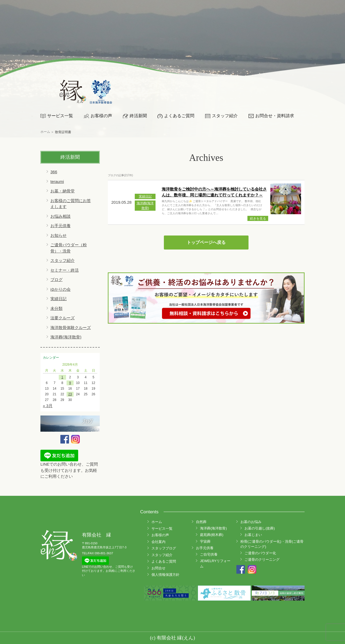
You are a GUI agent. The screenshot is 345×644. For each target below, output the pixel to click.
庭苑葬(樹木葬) (212, 535)
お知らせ (58, 235)
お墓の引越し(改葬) (260, 528)
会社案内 (158, 542)
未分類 (56, 308)
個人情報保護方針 (165, 575)
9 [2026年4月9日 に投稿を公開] (70, 383)
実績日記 (58, 299)
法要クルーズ (63, 318)
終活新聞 (138, 116)
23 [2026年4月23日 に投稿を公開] (70, 394)
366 (54, 172)
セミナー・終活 (65, 270)
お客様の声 (101, 116)
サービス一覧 (60, 116)
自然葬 (201, 522)
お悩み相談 (61, 216)
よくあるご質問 (179, 116)
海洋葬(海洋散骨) (66, 337)
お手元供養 (61, 226)
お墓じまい (253, 535)
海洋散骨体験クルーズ (71, 328)
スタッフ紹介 (225, 116)
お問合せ (158, 568)
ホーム (157, 522)
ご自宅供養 (209, 554)
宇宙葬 (205, 541)
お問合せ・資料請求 (275, 116)
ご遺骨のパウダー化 (260, 553)
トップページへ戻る (206, 242)
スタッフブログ (164, 548)
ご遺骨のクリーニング (262, 560)
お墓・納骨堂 (63, 191)
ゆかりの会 (61, 289)
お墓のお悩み (251, 522)
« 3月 (48, 406)
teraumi (57, 181)
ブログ (56, 280)
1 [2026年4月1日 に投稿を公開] (62, 377)
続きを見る (258, 219)
